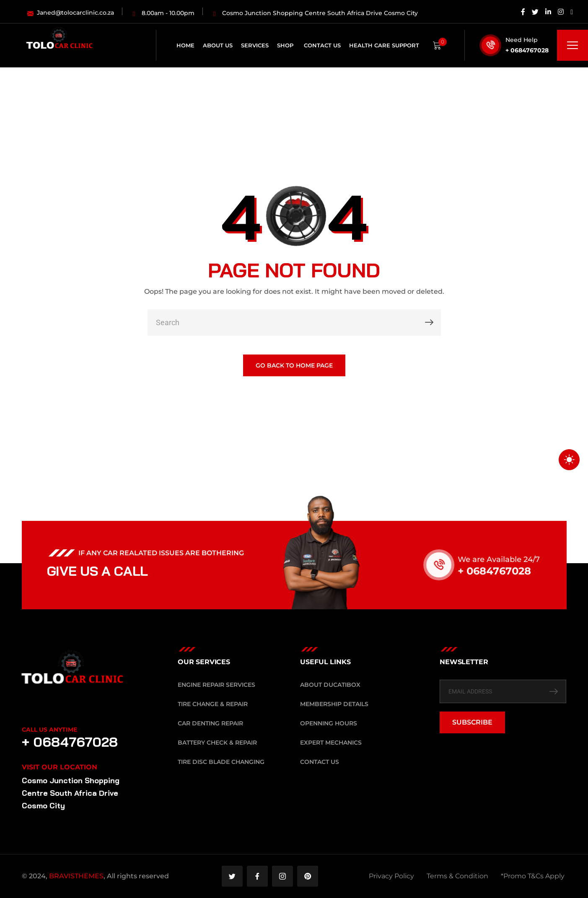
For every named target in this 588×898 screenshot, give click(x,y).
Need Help (522, 40)
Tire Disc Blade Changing (221, 762)
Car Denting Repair (210, 723)
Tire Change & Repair (213, 704)
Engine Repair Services (216, 685)
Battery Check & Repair (217, 743)
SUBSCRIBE (472, 722)
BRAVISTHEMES (76, 876)
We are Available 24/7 (509, 559)
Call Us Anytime (49, 730)
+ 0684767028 (527, 50)
